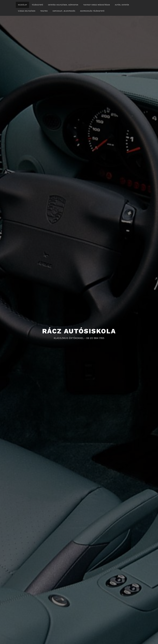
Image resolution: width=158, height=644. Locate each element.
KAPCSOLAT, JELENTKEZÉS (64, 11)
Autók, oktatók (122, 5)
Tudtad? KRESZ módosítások (97, 5)
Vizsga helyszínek (27, 11)
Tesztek (44, 11)
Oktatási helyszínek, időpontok (63, 5)
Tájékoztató (37, 5)
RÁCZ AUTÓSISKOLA (79, 331)
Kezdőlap (22, 5)
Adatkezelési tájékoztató (92, 11)
